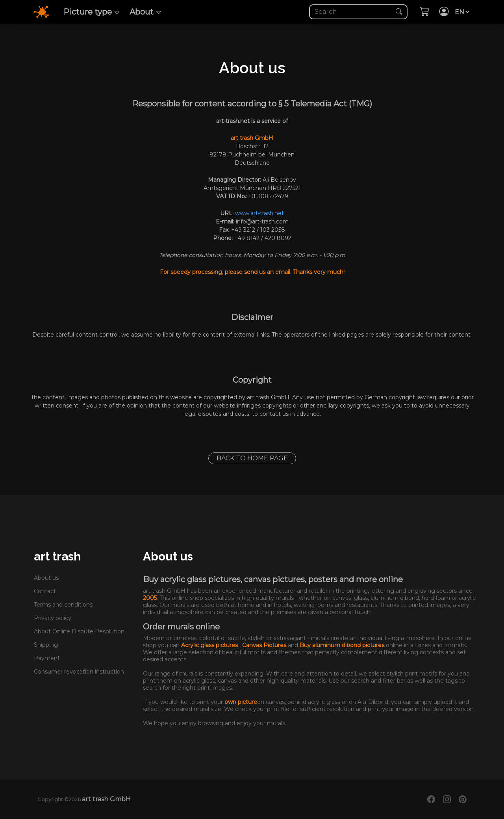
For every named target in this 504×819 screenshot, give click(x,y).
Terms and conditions (63, 605)
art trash (57, 556)
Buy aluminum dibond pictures (343, 645)
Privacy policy (53, 618)
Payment (47, 658)
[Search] (351, 12)
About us (46, 578)
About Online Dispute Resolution (79, 631)
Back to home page (252, 458)
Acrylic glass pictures (210, 645)
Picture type (92, 12)
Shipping (46, 645)
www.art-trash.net (259, 213)
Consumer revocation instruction (79, 672)
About (146, 12)
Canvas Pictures (265, 645)
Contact (45, 591)
